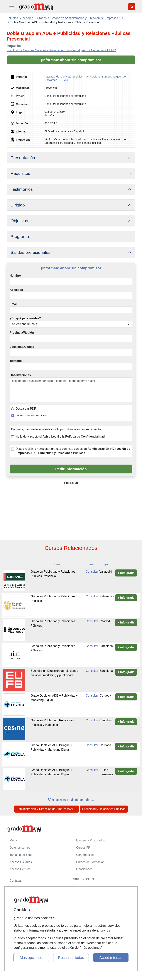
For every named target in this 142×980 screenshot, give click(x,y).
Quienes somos (20, 848)
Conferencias (85, 855)
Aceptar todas (111, 958)
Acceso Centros (20, 869)
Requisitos (20, 173)
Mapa (13, 840)
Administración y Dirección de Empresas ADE (47, 809)
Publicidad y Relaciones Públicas (104, 809)
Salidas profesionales (31, 252)
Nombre (15, 276)
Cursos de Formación (90, 862)
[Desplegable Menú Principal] (12, 7)
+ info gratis (126, 573)
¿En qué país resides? (25, 318)
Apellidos (16, 290)
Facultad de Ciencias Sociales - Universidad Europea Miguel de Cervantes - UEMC (61, 50)
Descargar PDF (26, 409)
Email (14, 304)
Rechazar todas (71, 958)
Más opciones (31, 958)
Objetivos (19, 221)
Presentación (23, 158)
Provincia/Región (22, 333)
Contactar (16, 881)
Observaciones (20, 375)
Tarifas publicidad (21, 855)
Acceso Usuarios (21, 862)
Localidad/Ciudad (22, 347)
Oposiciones (84, 869)
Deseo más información (31, 415)
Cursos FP (83, 848)
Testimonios (22, 189)
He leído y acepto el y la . (61, 437)
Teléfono (16, 361)
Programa (20, 236)
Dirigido (18, 205)
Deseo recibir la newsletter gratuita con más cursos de (73, 451)
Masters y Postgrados (91, 840)
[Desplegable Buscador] (132, 7)
